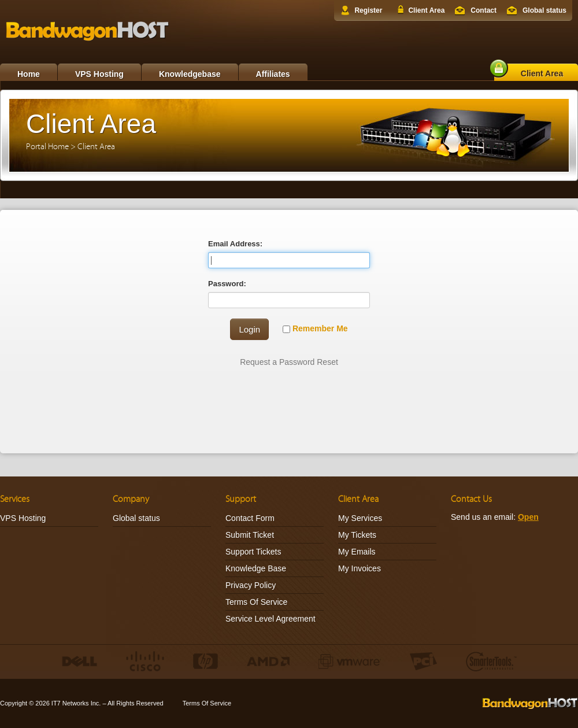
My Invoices (360, 568)
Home (29, 74)
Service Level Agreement (271, 619)
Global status (544, 10)
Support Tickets (253, 552)
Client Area (426, 10)
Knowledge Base (256, 568)
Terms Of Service (256, 602)
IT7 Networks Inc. (76, 703)
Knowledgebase (190, 74)
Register (368, 10)
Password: (227, 284)
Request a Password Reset (289, 362)
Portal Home (47, 147)
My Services (360, 518)
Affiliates (273, 74)
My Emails (357, 552)
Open (528, 517)
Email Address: (235, 244)
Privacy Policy (251, 585)
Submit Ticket (250, 535)
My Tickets (357, 535)
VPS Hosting (99, 74)
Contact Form (250, 518)
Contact (483, 10)
